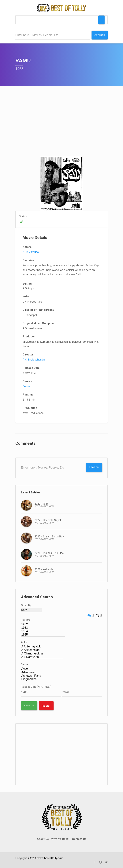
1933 (43, 628)
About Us (43, 839)
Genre (25, 664)
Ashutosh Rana (33, 675)
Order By (26, 605)
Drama (27, 386)
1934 (43, 631)
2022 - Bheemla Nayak (48, 520)
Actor (24, 642)
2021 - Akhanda (44, 569)
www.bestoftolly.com (50, 858)
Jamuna (34, 252)
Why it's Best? (60, 839)
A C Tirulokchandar (34, 359)
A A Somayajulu (42, 646)
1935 (43, 634)
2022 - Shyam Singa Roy (49, 536)
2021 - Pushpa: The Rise (49, 553)
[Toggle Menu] (101, 20)
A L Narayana (42, 657)
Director (26, 620)
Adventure (33, 672)
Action (33, 668)
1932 (43, 624)
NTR (25, 252)
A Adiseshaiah (42, 650)
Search (99, 35)
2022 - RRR (41, 503)
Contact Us (79, 839)
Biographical (33, 679)
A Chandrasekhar (42, 653)
